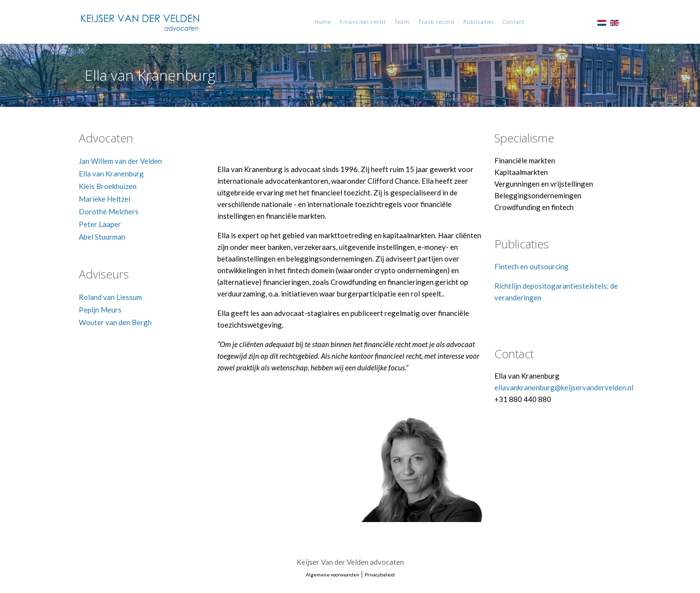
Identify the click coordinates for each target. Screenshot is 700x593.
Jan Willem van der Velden (120, 161)
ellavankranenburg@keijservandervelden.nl (564, 387)
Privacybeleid (380, 575)
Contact (514, 22)
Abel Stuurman (102, 237)
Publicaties (479, 22)
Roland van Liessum (110, 297)
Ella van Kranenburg (111, 174)
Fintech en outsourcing (532, 266)
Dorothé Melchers (109, 211)
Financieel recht (363, 22)
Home (323, 22)
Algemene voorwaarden (332, 575)
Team (402, 22)
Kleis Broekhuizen (108, 186)
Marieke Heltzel (105, 199)
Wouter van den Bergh (115, 322)
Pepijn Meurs (100, 310)
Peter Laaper (100, 224)
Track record (437, 22)
